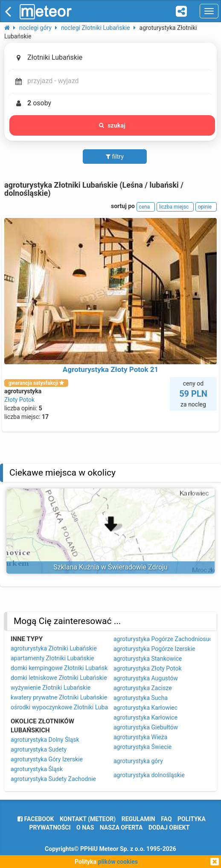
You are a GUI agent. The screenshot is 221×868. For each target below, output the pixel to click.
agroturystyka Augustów (146, 678)
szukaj (112, 125)
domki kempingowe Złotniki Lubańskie (61, 668)
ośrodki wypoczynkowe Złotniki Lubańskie (66, 707)
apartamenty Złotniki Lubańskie (52, 658)
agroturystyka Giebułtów (146, 727)
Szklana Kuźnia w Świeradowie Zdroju (110, 567)
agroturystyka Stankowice (148, 659)
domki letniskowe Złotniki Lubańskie (59, 678)
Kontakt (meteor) (88, 819)
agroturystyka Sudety (39, 749)
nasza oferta (121, 827)
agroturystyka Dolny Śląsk (45, 740)
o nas (85, 827)
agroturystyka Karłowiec (145, 708)
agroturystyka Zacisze (143, 688)
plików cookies (118, 862)
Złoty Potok (19, 400)
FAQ (166, 819)
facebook (36, 819)
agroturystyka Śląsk (37, 769)
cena (146, 207)
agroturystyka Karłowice (145, 717)
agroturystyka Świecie (142, 747)
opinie (206, 207)
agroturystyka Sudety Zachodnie (53, 779)
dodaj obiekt (169, 827)
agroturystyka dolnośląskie (149, 775)
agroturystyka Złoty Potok (148, 668)
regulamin (138, 819)
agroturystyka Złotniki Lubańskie (54, 648)
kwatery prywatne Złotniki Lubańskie (59, 697)
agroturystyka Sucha (141, 698)
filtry (115, 157)
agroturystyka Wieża (140, 737)
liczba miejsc (175, 207)
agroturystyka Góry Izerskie (47, 759)
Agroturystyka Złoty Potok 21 (110, 369)
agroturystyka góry (138, 761)
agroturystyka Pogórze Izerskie (154, 649)
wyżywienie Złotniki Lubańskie (51, 688)
